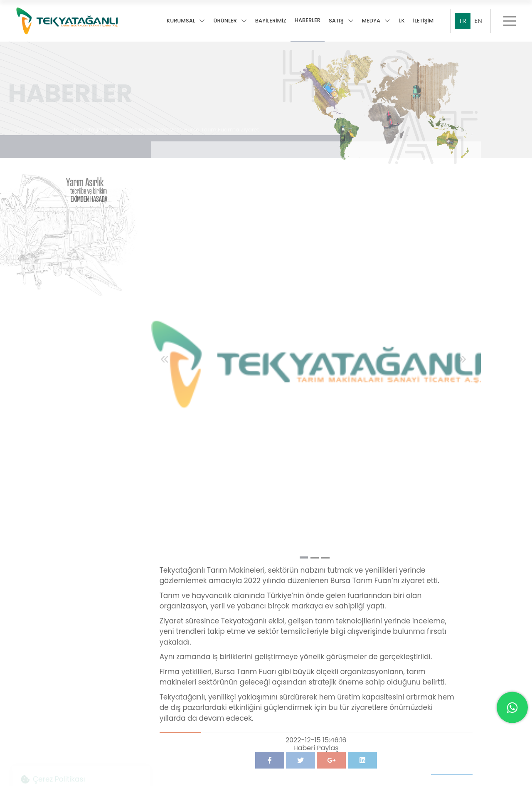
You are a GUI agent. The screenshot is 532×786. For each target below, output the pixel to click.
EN (478, 21)
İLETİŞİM (424, 21)
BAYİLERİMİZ (271, 21)
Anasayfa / (31, 125)
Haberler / (60, 125)
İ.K (402, 21)
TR (462, 21)
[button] (304, 552)
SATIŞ (341, 21)
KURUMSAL (186, 21)
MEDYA (376, 21)
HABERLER (308, 21)
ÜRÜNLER (230, 21)
